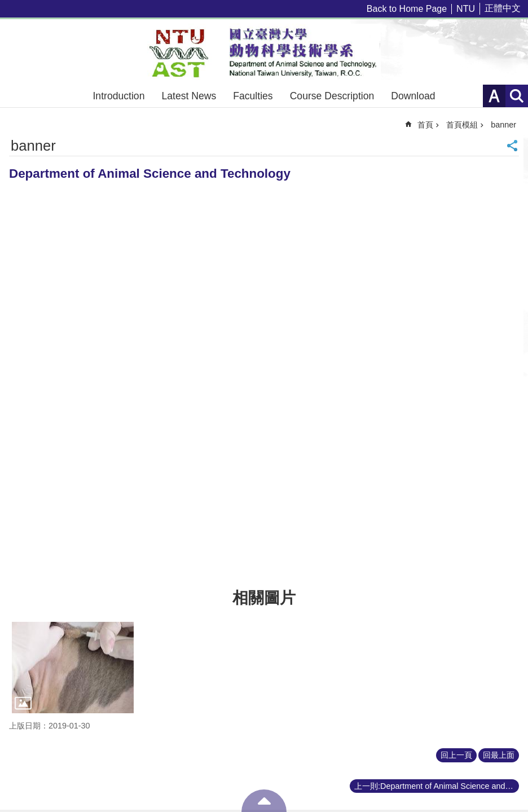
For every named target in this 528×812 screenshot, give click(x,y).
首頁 (425, 125)
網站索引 (517, 96)
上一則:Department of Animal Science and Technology (437, 786)
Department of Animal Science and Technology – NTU (264, 52)
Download (413, 96)
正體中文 (503, 8)
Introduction (118, 96)
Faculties (253, 96)
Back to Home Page (407, 9)
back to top (264, 801)
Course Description (332, 96)
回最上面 (499, 755)
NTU (466, 9)
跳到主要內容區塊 (6, 6)
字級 (494, 96)
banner (503, 125)
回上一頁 (456, 755)
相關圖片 (264, 598)
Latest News (189, 96)
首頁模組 (462, 125)
